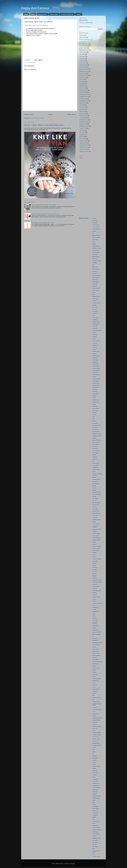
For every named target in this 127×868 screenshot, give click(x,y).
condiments (95, 345)
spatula (94, 760)
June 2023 (82, 107)
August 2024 (83, 78)
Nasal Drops (96, 630)
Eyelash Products (97, 436)
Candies (95, 301)
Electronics (95, 423)
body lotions (96, 282)
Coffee (94, 339)
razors (94, 687)
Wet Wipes (95, 847)
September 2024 (84, 75)
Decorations (96, 381)
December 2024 (84, 69)
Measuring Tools (97, 591)
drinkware (95, 406)
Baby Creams (96, 235)
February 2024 (83, 90)
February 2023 (83, 116)
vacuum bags (96, 828)
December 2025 (84, 44)
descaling (95, 392)
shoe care (95, 729)
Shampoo (95, 722)
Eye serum (95, 430)
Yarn (94, 854)
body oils (95, 286)
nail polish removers (95, 623)
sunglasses (95, 779)
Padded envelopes (97, 643)
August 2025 (83, 52)
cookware (95, 358)
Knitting (94, 553)
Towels (94, 817)
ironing (94, 542)
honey (94, 522)
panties (94, 647)
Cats (94, 316)
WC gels (95, 845)
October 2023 (83, 99)
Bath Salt (95, 254)
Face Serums (96, 451)
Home (26, 14)
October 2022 (83, 124)
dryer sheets (96, 408)
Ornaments (95, 641)
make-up (95, 578)
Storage (95, 775)
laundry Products (97, 559)
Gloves (94, 488)
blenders (95, 273)
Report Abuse (84, 218)
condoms (95, 347)
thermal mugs (96, 798)
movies (94, 610)
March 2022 (83, 139)
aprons (94, 231)
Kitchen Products (97, 546)
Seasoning (95, 714)
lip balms (95, 570)
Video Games (32, 62)
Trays (94, 823)
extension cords (97, 425)
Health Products (97, 520)
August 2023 (83, 103)
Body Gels (95, 280)
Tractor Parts (96, 821)
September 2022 (84, 126)
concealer (95, 343)
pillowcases (95, 664)
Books (33, 14)
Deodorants (96, 387)
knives (94, 555)
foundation (95, 467)
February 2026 (83, 40)
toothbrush (95, 811)
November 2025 (84, 46)
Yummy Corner (42, 14)
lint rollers (95, 567)
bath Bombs (96, 250)
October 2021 (83, 149)
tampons (95, 794)
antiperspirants (96, 229)
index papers (96, 536)
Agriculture (95, 223)
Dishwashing (96, 400)
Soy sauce (95, 758)
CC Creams (96, 318)
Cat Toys (95, 313)
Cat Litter (95, 309)
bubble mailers (96, 297)
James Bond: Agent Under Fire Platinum (36, 25)
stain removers (96, 766)
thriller (94, 800)
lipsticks (95, 576)
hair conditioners (97, 494)
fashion (94, 455)
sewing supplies (97, 720)
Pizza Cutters (96, 668)
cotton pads (96, 366)
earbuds (95, 413)
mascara (95, 588)
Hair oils (95, 501)
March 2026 (83, 38)
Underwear (95, 826)
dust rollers (95, 411)
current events (96, 375)
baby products (96, 237)
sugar (94, 777)
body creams (96, 278)
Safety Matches (97, 697)
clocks (94, 332)
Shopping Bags (96, 733)
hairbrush (95, 509)
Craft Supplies (96, 370)
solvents (95, 756)
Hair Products (96, 503)
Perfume (95, 657)
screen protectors (97, 709)
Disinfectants (96, 402)
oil (93, 636)
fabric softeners (96, 440)
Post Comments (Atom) (38, 118)
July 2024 (82, 80)
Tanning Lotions (97, 796)
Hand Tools (95, 515)
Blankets (95, 271)
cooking (95, 354)
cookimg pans (96, 351)
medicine (95, 595)
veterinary (95, 832)
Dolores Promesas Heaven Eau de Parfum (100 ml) (45, 214)
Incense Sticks (96, 534)
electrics (95, 421)
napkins (95, 628)
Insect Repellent (97, 538)
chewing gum (96, 324)
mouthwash (95, 608)
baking (94, 244)
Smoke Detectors (97, 745)
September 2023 (84, 101)
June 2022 (82, 132)
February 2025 (83, 65)
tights (94, 802)
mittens (94, 599)
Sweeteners (96, 785)
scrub (94, 712)
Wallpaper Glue (97, 838)
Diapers (95, 396)
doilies (94, 404)
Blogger (73, 864)
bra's (94, 295)
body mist (95, 284)
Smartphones (96, 743)
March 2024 (83, 88)
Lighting (95, 563)
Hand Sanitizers (97, 513)
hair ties (95, 507)
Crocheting (95, 373)
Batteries (95, 259)
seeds (94, 716)
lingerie (94, 565)
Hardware (95, 517)
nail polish (95, 620)
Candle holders (96, 303)
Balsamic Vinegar (97, 248)
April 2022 (82, 137)
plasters (95, 672)
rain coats (95, 685)
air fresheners (96, 225)
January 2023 (83, 118)
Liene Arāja (84, 20)
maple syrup (96, 586)
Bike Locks (95, 267)
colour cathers (96, 341)
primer (94, 676)
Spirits (94, 764)
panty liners (95, 649)
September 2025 (84, 50)
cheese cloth (96, 322)
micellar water (96, 597)
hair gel (94, 496)
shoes (94, 731)
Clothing (95, 335)
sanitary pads (96, 702)
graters (94, 490)
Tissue (94, 804)
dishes (94, 398)
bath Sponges (96, 257)
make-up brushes (97, 580)
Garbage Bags (96, 479)
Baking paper (96, 246)
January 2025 (83, 67)
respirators (95, 691)
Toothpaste (95, 813)
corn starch (95, 360)
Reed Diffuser (96, 689)
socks (94, 752)
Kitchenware (96, 550)
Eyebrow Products (97, 434)
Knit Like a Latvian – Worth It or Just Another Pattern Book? (44, 125)
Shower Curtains (97, 735)
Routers (95, 693)
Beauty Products (97, 261)
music (94, 616)
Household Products (95, 527)
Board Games (96, 275)
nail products (96, 626)
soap (94, 750)
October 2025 (83, 48)
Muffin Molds (96, 612)
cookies (94, 349)
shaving (95, 724)
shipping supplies (97, 726)
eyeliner (95, 438)
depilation (95, 389)
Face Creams (96, 442)
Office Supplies (96, 634)
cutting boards (96, 379)
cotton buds (96, 364)
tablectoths (95, 790)
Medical (95, 593)
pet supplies (96, 660)
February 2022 (83, 141)
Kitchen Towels (96, 548)
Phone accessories (97, 662)
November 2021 (84, 147)
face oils (95, 446)
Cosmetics (95, 362)
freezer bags (96, 470)
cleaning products (97, 330)
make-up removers (97, 582)
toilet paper (95, 807)
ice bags (95, 532)
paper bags (95, 651)
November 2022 (84, 122)
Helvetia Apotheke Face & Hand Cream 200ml (44, 205)
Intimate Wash (96, 540)
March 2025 (83, 63)
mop (94, 605)
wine (94, 849)
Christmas (95, 328)
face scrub (95, 448)
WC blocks (95, 842)
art (93, 233)
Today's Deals (54, 14)
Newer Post (29, 114)
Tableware (95, 792)
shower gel (95, 737)
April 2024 (82, 86)
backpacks (95, 240)
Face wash (95, 453)
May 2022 (82, 135)
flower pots (95, 459)
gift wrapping (96, 484)
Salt (93, 700)
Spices (94, 762)
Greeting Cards (96, 492)
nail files (95, 618)
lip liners (95, 572)
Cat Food (95, 307)
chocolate (95, 326)
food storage (96, 463)
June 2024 (82, 82)
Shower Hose (96, 739)
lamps (94, 557)
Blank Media (96, 269)
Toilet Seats (96, 809)
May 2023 (82, 109)
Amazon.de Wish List (67, 14)
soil (93, 754)
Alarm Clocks (96, 227)
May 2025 (82, 59)
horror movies (96, 524)
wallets (94, 836)
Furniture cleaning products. (97, 475)
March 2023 (83, 113)
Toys (94, 819)
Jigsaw (94, 544)
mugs (94, 614)
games (94, 477)
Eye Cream (95, 427)
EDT (94, 419)
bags (94, 242)
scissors (95, 707)
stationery (95, 771)
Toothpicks (95, 815)
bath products (96, 252)
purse (94, 683)
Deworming (95, 394)
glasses (94, 486)
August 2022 (83, 128)
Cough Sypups (96, 368)
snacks (94, 747)
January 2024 (83, 92)
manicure (95, 584)
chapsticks (95, 320)
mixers (94, 601)
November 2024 (84, 71)
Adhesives (95, 221)
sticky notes (96, 773)
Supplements (96, 783)
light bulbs (95, 561)
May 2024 (82, 84)
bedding (95, 263)
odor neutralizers (97, 632)
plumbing (95, 674)
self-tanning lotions (97, 718)
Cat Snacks (95, 311)
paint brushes (96, 645)
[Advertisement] (91, 188)
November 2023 (84, 97)
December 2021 (84, 145)
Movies (79, 14)
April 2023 (82, 111)
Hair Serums (96, 505)
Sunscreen (95, 781)
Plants (94, 670)
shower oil (95, 741)
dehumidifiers (96, 383)
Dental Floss (96, 385)
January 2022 (83, 143)
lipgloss (94, 574)
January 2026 (83, 42)
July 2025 (82, 54)
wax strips (95, 840)
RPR (94, 695)
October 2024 (83, 73)
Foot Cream (96, 465)
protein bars (96, 681)
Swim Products (96, 788)
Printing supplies (97, 679)
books (94, 292)
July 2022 (82, 130)
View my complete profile (86, 23)
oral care (95, 638)
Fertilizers (95, 457)
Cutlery (94, 377)
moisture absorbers (98, 603)
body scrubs (96, 290)
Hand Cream (96, 511)
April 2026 (82, 35)
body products (96, 288)
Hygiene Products (97, 529)
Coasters (95, 337)
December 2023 (84, 94)
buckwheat (95, 299)
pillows (94, 666)
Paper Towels (96, 653)
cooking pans (96, 356)
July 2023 (82, 105)
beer (94, 265)
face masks (95, 444)
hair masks (95, 498)
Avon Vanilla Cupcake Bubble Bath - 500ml (43, 223)
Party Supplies (96, 655)
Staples (94, 769)
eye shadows (96, 432)
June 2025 (82, 56)
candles (95, 305)
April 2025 (82, 61)
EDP (94, 417)
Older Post (71, 114)
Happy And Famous (35, 8)
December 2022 (84, 120)
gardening (95, 482)
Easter (94, 415)
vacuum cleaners (97, 830)
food (94, 461)
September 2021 (84, 151)
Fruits (94, 472)
